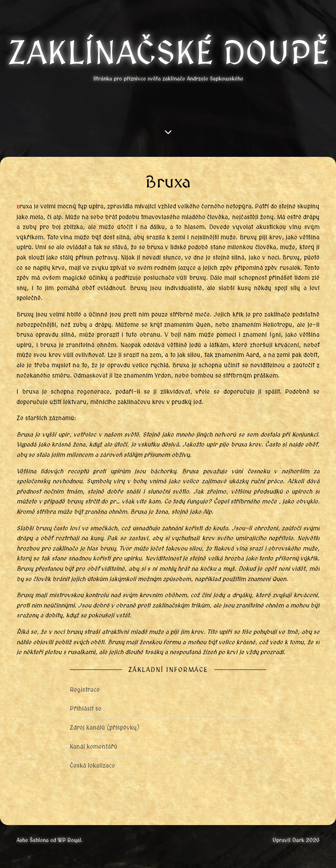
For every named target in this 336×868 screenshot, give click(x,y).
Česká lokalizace (92, 766)
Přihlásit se (86, 709)
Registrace (85, 690)
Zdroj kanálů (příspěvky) (105, 728)
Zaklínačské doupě (168, 53)
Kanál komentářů (94, 747)
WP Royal (69, 840)
